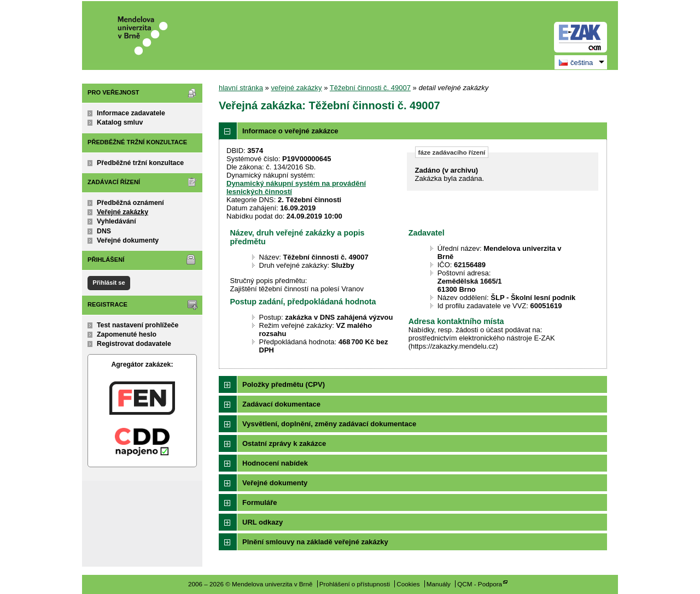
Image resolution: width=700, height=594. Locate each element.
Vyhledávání (116, 221)
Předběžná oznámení (130, 203)
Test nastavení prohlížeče (138, 325)
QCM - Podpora (480, 584)
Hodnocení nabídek (275, 463)
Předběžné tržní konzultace (140, 163)
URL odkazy (262, 522)
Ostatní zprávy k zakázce (284, 443)
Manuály (439, 584)
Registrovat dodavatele (134, 344)
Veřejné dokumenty (128, 240)
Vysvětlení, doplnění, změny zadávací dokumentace (329, 424)
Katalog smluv (120, 122)
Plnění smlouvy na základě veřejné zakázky (315, 542)
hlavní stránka (241, 88)
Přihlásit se (109, 283)
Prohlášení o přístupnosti (355, 584)
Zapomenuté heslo (127, 334)
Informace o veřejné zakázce (290, 131)
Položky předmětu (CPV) (284, 384)
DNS (104, 231)
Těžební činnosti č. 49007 (370, 88)
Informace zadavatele (131, 113)
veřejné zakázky (296, 88)
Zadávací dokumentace (281, 404)
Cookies (408, 584)
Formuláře (260, 502)
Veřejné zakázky (122, 212)
